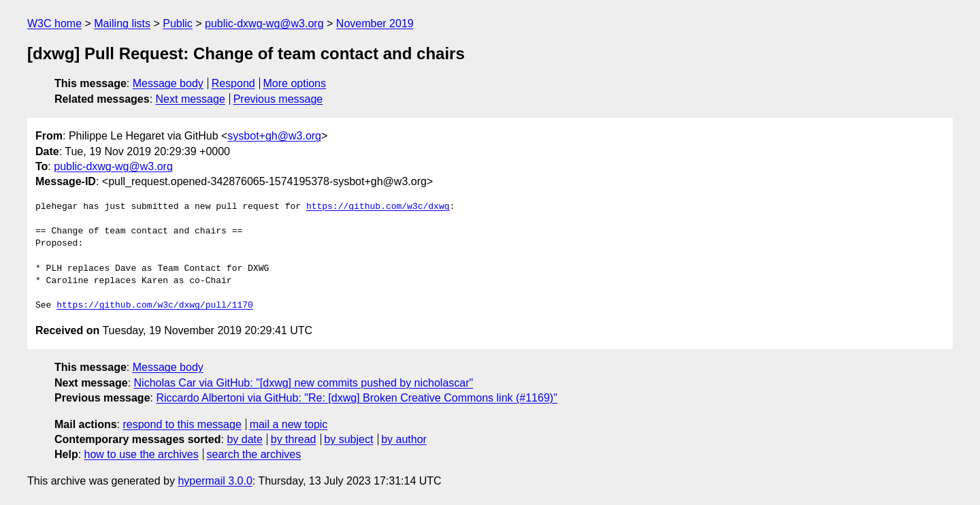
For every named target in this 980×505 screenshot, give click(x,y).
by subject (348, 439)
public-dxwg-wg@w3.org (264, 23)
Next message (191, 99)
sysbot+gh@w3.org (274, 136)
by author (404, 439)
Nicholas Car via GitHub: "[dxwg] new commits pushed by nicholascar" (304, 383)
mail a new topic (289, 424)
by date (244, 439)
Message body (168, 83)
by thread (294, 439)
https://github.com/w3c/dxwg (378, 207)
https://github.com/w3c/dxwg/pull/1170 (155, 306)
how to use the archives (142, 454)
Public (178, 23)
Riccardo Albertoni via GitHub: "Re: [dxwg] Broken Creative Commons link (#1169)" (356, 398)
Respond (233, 83)
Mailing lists (122, 23)
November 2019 (375, 23)
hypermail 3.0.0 (215, 481)
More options (295, 83)
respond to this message (182, 424)
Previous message (278, 99)
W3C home (54, 23)
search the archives (254, 454)
